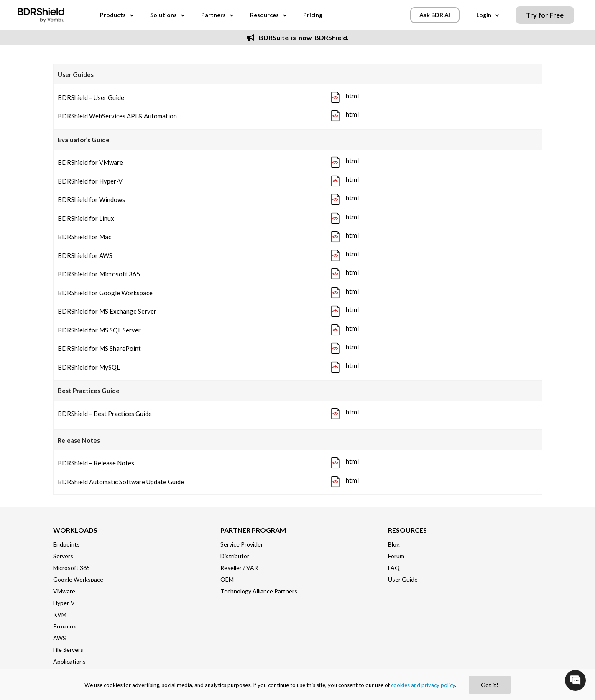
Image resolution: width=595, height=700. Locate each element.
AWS (60, 638)
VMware (64, 591)
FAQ (394, 568)
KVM (60, 614)
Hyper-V (64, 603)
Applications (69, 661)
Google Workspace (78, 579)
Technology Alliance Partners (259, 591)
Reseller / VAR (239, 568)
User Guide (403, 579)
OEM (227, 579)
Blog (394, 544)
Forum (396, 556)
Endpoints (66, 544)
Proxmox (65, 626)
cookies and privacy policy (423, 685)
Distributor (235, 556)
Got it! (490, 685)
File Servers (68, 650)
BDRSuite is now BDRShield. (298, 37)
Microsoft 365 (72, 568)
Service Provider (242, 544)
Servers (63, 556)
